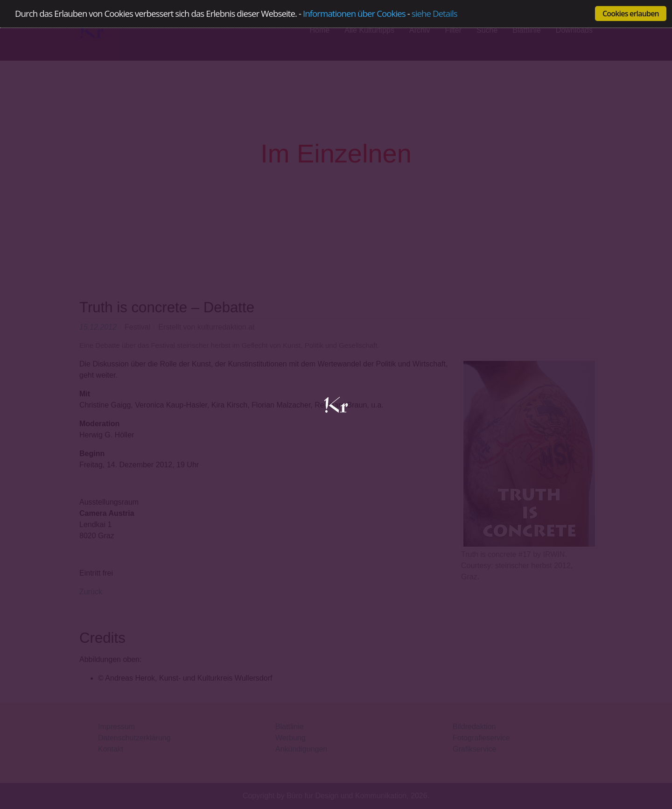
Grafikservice (474, 749)
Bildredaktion (474, 727)
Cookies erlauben (631, 14)
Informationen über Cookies (354, 13)
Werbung (290, 738)
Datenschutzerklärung (134, 738)
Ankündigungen (301, 749)
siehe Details (434, 14)
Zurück (91, 592)
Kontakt (111, 749)
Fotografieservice (481, 738)
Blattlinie (289, 727)
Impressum (116, 727)
